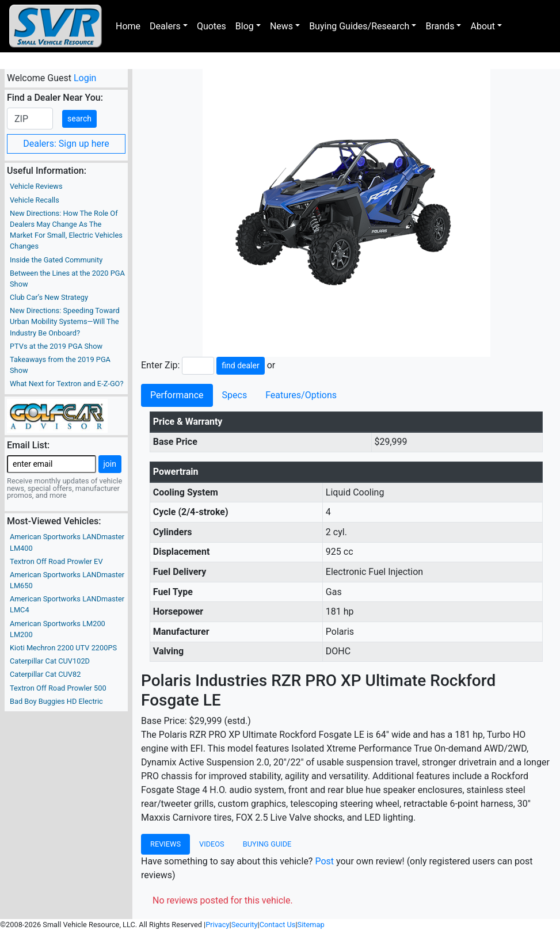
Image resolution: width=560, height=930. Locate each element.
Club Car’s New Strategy (49, 297)
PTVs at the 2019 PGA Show (56, 346)
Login (85, 78)
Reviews (165, 844)
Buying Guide (267, 844)
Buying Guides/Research (359, 26)
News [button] (281, 26)
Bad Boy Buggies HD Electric (56, 701)
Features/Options (301, 395)
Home (128, 26)
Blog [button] (245, 26)
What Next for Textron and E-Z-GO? (66, 384)
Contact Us (278, 925)
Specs (235, 395)
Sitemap (311, 925)
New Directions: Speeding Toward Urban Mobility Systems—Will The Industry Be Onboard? (65, 321)
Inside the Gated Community (56, 260)
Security (245, 925)
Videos (212, 844)
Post (324, 861)
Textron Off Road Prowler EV (56, 561)
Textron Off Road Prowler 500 (58, 688)
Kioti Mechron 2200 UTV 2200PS (63, 648)
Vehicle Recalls (35, 200)
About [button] (483, 26)
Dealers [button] (165, 26)
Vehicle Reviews (36, 186)
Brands (440, 26)
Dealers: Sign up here (66, 144)
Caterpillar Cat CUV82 (45, 674)
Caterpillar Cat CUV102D (50, 661)
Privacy (217, 925)
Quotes (212, 26)
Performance (177, 395)
